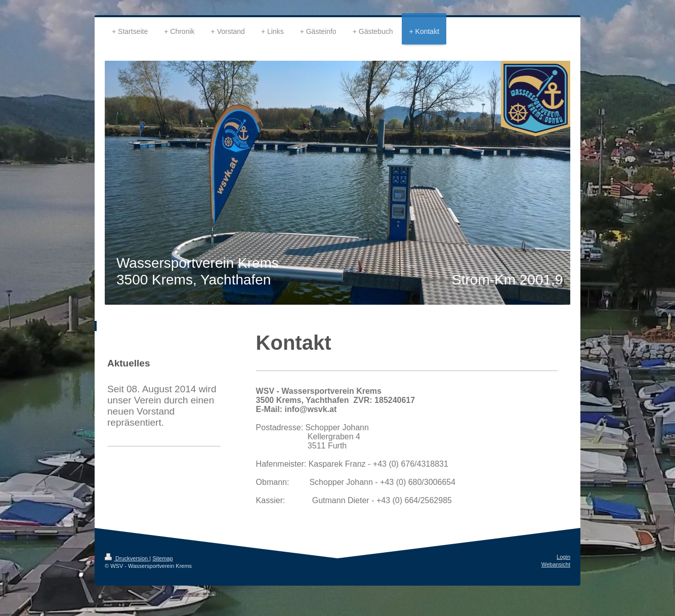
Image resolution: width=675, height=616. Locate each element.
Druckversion (127, 558)
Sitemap (162, 558)
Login (563, 557)
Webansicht (556, 564)
